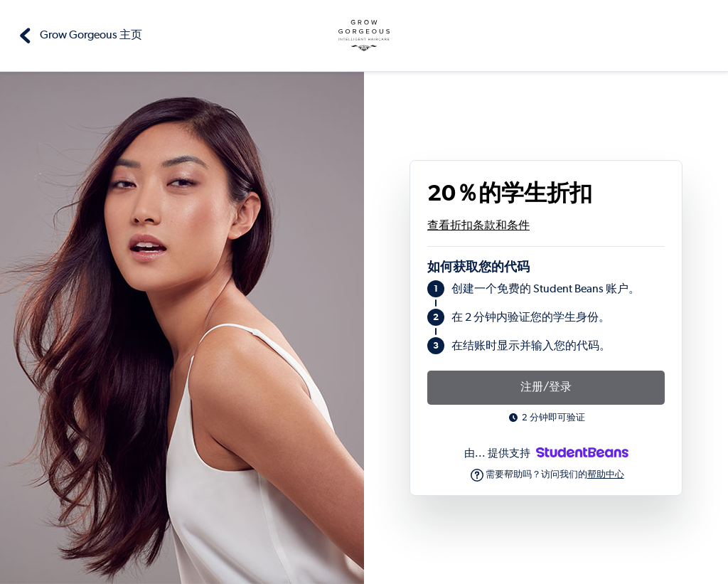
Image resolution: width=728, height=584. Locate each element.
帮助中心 (606, 475)
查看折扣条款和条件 (478, 226)
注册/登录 (546, 388)
